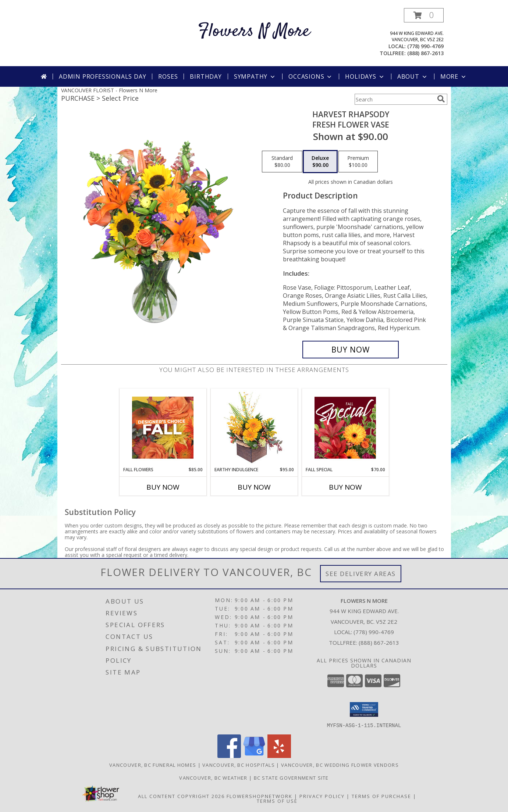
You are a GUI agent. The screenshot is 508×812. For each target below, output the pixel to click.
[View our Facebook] (229, 756)
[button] (424, 15)
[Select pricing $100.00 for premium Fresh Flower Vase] (358, 162)
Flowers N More (254, 31)
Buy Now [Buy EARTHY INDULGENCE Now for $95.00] (254, 487)
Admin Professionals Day (102, 76)
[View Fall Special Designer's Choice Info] (345, 428)
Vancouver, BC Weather (213, 777)
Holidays (365, 76)
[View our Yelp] (279, 756)
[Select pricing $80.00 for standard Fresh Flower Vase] (282, 162)
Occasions (311, 76)
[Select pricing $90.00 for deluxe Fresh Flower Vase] (320, 162)
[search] (441, 99)
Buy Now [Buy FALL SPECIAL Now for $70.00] (345, 487)
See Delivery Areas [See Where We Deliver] (361, 574)
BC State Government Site (291, 777)
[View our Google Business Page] (254, 756)
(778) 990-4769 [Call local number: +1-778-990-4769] (425, 46)
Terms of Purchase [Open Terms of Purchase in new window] (381, 796)
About (413, 76)
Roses (168, 76)
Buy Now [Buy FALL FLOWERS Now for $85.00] (163, 487)
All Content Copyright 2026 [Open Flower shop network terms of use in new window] (181, 796)
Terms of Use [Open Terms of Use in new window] (277, 801)
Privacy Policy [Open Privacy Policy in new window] (322, 796)
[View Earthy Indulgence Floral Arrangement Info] (254, 428)
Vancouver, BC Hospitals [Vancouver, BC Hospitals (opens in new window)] (239, 765)
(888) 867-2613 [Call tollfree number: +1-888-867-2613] (425, 53)
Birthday (206, 76)
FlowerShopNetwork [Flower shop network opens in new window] (260, 796)
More (454, 76)
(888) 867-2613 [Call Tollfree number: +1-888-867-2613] (379, 643)
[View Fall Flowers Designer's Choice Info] (163, 428)
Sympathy (255, 76)
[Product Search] (394, 99)
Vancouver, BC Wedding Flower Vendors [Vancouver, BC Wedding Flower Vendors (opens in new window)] (340, 765)
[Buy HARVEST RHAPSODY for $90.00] (351, 350)
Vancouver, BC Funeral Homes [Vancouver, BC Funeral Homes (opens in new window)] (153, 765)
